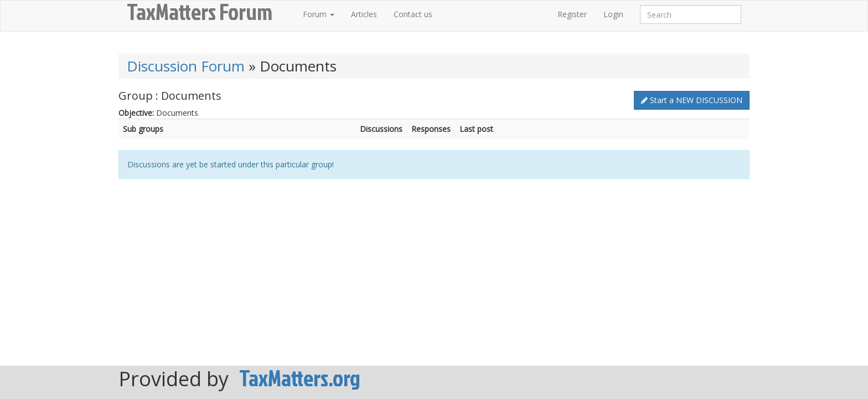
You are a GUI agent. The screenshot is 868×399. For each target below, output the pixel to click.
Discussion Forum (186, 66)
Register (572, 14)
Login (613, 14)
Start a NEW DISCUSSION (692, 100)
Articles (364, 14)
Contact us (413, 14)
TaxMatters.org (300, 378)
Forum (319, 14)
